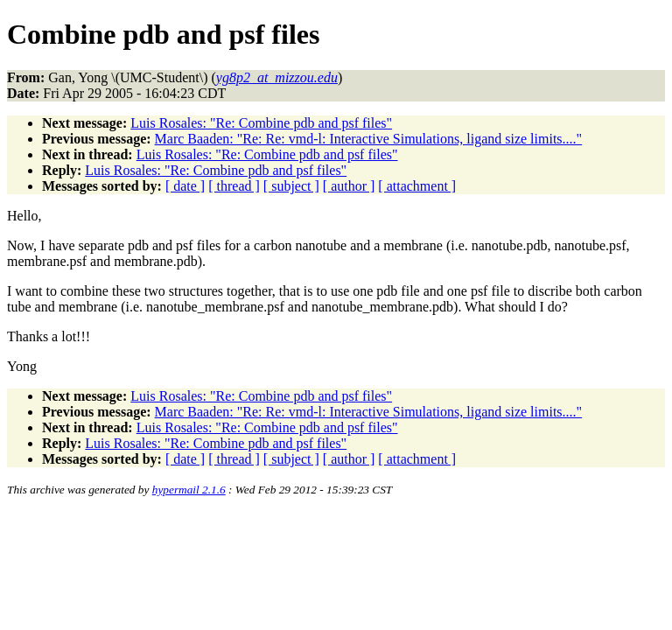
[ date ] (185, 186)
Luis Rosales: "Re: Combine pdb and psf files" (261, 123)
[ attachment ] (417, 186)
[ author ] (349, 186)
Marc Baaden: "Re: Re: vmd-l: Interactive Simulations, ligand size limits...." (369, 139)
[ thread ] (234, 186)
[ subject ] (291, 186)
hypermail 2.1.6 (189, 490)
